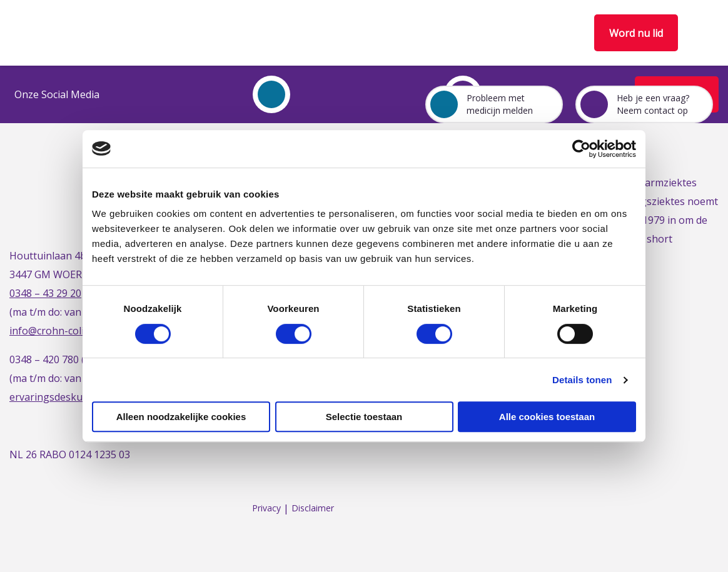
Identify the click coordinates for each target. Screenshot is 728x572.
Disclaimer (313, 509)
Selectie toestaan (364, 417)
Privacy (266, 509)
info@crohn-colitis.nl (58, 331)
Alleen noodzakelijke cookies (181, 417)
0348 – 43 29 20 (45, 293)
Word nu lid (636, 33)
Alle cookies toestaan (547, 417)
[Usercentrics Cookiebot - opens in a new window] (581, 149)
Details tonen (582, 380)
